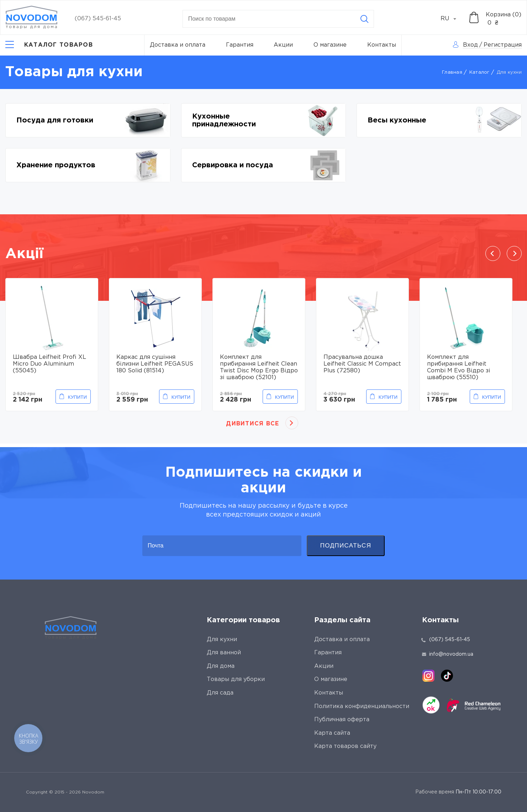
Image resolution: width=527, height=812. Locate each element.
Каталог (479, 72)
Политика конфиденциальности (362, 706)
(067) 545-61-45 (98, 19)
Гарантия (240, 45)
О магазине (330, 45)
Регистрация (503, 45)
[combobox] (452, 19)
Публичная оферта (342, 720)
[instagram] (428, 676)
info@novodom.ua (448, 654)
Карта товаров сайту (345, 746)
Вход (470, 45)
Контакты (382, 45)
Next (514, 253)
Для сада (220, 693)
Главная (452, 72)
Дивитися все (252, 424)
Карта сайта (332, 733)
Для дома (221, 666)
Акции (283, 45)
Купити (77, 397)
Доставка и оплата (178, 45)
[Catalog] (49, 45)
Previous (493, 253)
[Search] (364, 19)
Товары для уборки (236, 679)
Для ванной (224, 653)
